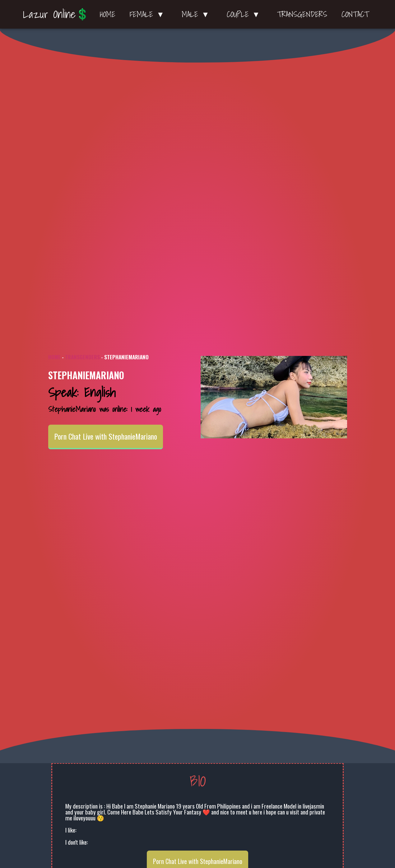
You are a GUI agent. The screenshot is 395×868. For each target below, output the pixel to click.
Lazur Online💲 (56, 14)
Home (108, 14)
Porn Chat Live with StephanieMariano (106, 436)
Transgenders (302, 14)
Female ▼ (149, 14)
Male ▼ (197, 14)
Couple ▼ (245, 14)
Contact (355, 14)
